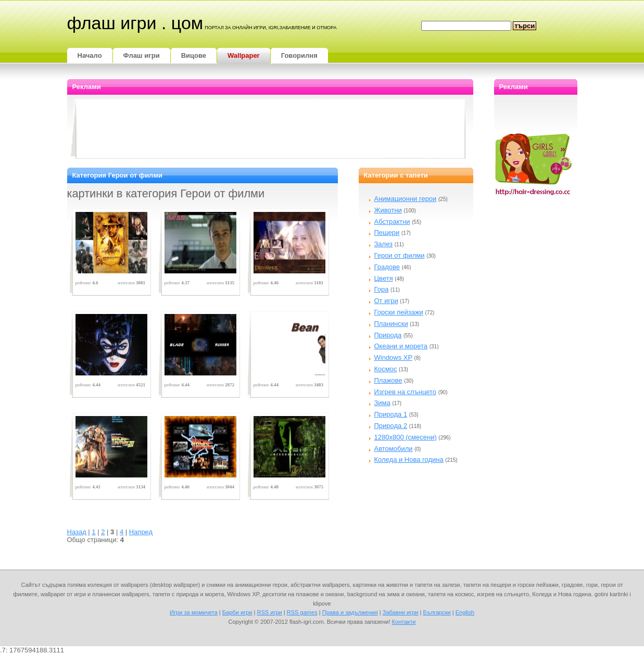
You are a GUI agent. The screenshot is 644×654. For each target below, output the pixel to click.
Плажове (388, 380)
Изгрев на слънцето (406, 392)
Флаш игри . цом (135, 23)
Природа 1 (391, 414)
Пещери (387, 232)
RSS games (302, 612)
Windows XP (393, 357)
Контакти (404, 622)
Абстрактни (392, 222)
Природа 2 (391, 426)
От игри (386, 301)
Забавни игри (401, 612)
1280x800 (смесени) (406, 437)
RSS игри (269, 612)
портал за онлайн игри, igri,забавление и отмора (270, 28)
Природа (388, 335)
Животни (388, 210)
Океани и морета (401, 346)
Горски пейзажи (399, 312)
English (465, 612)
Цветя (384, 278)
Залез (384, 244)
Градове (387, 267)
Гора (382, 289)
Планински (391, 324)
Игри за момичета (194, 612)
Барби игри (237, 612)
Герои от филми (400, 255)
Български (437, 612)
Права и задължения (350, 612)
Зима (382, 403)
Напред (141, 532)
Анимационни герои (406, 199)
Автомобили (394, 449)
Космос (386, 369)
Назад (77, 532)
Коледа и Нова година (409, 460)
